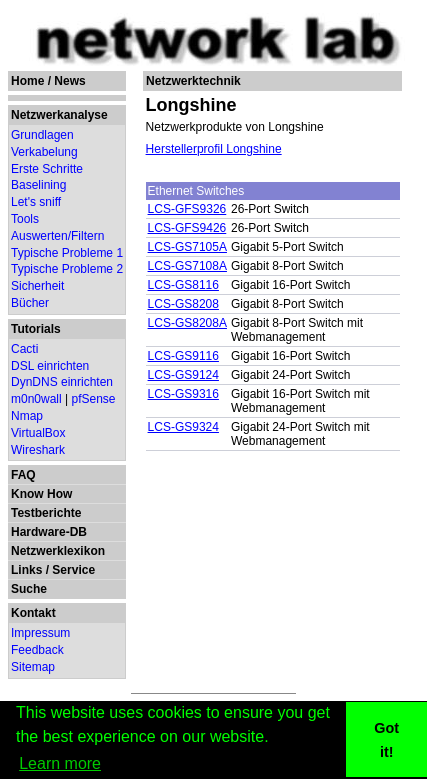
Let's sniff (36, 202)
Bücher (30, 303)
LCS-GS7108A (187, 266)
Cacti (24, 349)
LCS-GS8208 (183, 304)
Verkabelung (44, 152)
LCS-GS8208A (187, 323)
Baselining (38, 185)
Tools (25, 219)
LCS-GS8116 (183, 285)
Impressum (40, 633)
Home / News (48, 81)
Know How (41, 494)
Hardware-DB (49, 532)
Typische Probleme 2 (67, 269)
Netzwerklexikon (58, 551)
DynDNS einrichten (62, 382)
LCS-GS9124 (183, 375)
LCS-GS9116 (183, 356)
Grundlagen (42, 135)
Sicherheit (37, 286)
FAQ (23, 475)
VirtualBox (38, 433)
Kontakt (33, 613)
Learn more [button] (60, 763)
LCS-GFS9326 (187, 209)
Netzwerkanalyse (59, 115)
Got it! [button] (386, 740)
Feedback (37, 650)
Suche (29, 589)
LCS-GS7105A (187, 247)
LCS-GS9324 (183, 427)
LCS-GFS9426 (187, 228)
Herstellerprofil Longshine (214, 149)
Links (26, 570)
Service (73, 570)
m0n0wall (36, 399)
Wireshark (38, 450)
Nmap (27, 416)
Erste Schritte (47, 169)
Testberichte (46, 513)
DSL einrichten (50, 366)
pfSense (94, 399)
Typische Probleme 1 (67, 253)
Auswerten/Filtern (57, 236)
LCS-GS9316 (183, 394)
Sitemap (33, 667)
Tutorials (36, 329)
